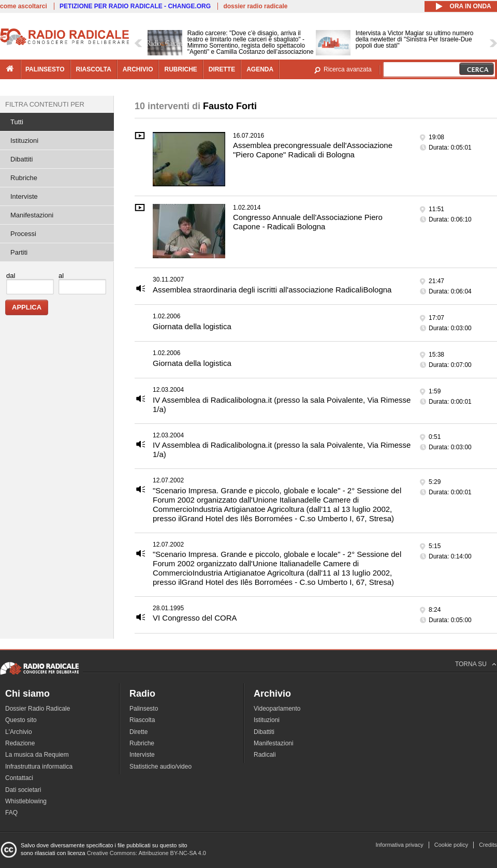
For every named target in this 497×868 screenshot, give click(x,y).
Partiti (19, 252)
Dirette (138, 732)
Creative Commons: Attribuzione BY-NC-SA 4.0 (147, 853)
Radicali (265, 755)
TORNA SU (471, 664)
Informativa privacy (399, 845)
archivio (138, 69)
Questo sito (21, 720)
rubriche (180, 69)
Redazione (20, 743)
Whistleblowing (26, 801)
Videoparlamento (277, 709)
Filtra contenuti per (45, 104)
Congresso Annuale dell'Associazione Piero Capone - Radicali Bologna (308, 222)
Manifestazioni (32, 215)
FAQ (11, 813)
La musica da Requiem (37, 755)
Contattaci (19, 778)
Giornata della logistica (192, 326)
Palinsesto (144, 709)
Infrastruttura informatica (39, 767)
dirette (222, 69)
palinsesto (45, 69)
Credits (488, 845)
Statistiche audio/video (160, 767)
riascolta (94, 69)
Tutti (17, 122)
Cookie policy (451, 845)
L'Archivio (19, 732)
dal (11, 276)
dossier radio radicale (255, 6)
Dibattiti (21, 159)
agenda (260, 69)
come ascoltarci (24, 6)
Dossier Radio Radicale (38, 709)
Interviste (24, 196)
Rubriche (24, 178)
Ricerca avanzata (348, 69)
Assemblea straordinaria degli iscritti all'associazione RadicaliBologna (272, 290)
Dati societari (23, 790)
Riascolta (142, 720)
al (61, 276)
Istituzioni (24, 141)
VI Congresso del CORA (195, 618)
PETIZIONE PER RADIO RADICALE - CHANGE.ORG (135, 6)
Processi (23, 234)
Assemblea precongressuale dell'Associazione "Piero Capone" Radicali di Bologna (313, 150)
